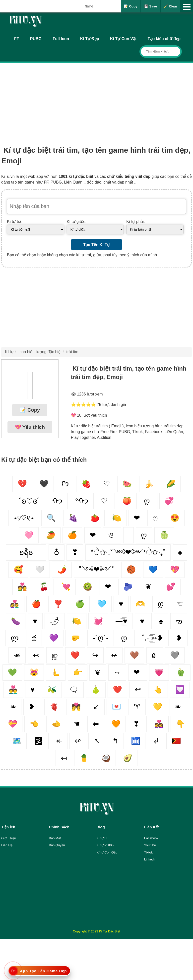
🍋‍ (77, 621)
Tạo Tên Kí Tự (96, 245)
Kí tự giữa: (76, 222)
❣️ (58, 604)
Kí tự (9, 352)
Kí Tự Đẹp (90, 39)
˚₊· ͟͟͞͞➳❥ (153, 638)
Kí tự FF (103, 838)
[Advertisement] (96, 100)
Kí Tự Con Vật (123, 39)
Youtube (150, 845)
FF (17, 39)
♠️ (161, 621)
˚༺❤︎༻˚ (96, 569)
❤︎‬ (108, 587)
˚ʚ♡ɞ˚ (30, 501)
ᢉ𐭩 (65, 484)
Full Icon (61, 39)
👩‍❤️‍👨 (15, 604)
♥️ (33, 689)
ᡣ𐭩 (57, 501)
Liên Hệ (7, 845)
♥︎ (35, 621)
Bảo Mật (55, 838)
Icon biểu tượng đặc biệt (40, 352)
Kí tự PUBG (105, 845)
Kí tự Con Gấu (107, 852)
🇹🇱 (176, 741)
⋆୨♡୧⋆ (24, 518)
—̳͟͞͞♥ (121, 621)
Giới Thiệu (9, 838)
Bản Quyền (57, 845)
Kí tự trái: (15, 222)
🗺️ (17, 741)
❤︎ (137, 518)
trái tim (72, 352)
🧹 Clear (170, 6)
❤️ (117, 689)
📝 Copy (130, 6)
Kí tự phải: (135, 222)
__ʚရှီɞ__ (26, 552)
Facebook (151, 838)
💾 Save (151, 6)
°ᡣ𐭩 (82, 501)
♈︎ (137, 707)
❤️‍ (75, 655)
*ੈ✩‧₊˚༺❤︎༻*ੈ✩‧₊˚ (128, 552)
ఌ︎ (179, 621)
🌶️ (62, 569)
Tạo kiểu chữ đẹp (164, 39)
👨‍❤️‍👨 (13, 689)
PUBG (36, 39)
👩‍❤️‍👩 (159, 724)
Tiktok (148, 852)
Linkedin (150, 859)
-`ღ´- (101, 638)
